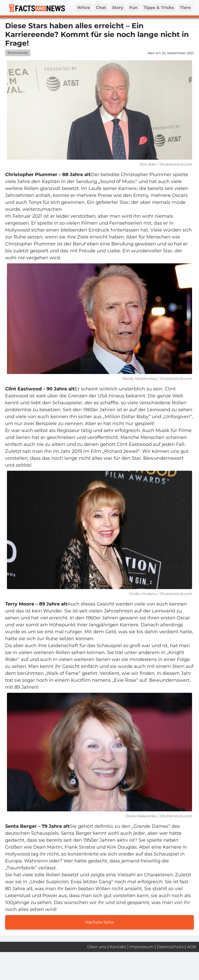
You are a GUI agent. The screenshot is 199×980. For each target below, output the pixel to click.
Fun (133, 8)
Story (118, 8)
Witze (84, 8)
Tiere (185, 8)
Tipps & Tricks (159, 8)
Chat (101, 8)
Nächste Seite (99, 922)
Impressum (142, 947)
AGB (191, 947)
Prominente (18, 53)
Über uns (97, 947)
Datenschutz (170, 947)
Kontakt (118, 947)
